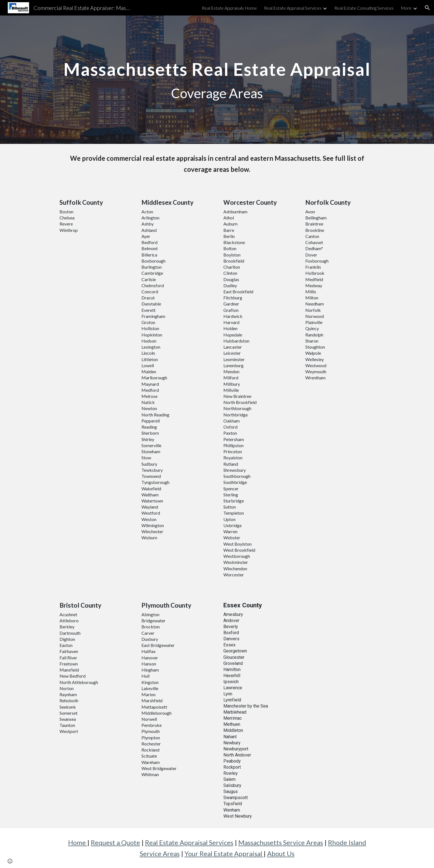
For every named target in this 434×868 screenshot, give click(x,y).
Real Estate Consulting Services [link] (364, 8)
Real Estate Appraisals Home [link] (229, 8)
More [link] (406, 8)
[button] (427, 8)
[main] (217, 80)
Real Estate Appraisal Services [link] (293, 8)
